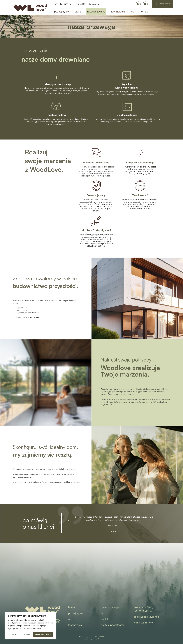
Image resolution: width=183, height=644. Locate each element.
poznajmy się (61, 11)
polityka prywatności (112, 625)
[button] (111, 532)
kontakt (144, 11)
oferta (78, 11)
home (71, 607)
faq (132, 11)
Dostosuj (14, 634)
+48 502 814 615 (143, 622)
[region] (30, 626)
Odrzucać (26, 634)
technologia (118, 11)
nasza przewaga (96, 11)
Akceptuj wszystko (43, 634)
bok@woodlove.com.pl (147, 617)
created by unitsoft (91, 639)
